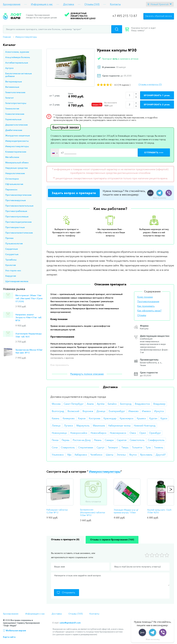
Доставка (69, 4)
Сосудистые (12, 254)
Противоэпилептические (19, 233)
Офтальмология (14, 184)
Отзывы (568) (92, 4)
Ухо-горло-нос (13, 270)
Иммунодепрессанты (17, 141)
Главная (7, 37)
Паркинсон (11, 189)
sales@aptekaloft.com (70, 623)
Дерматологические (16, 125)
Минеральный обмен (17, 162)
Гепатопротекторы (16, 103)
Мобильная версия (16, 631)
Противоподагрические (18, 222)
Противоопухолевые (17, 216)
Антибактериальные (17, 63)
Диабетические (14, 130)
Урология (10, 265)
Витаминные (12, 87)
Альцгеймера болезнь (18, 57)
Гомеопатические (15, 114)
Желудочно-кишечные (18, 135)
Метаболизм (12, 157)
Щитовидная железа (17, 281)
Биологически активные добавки (19, 75)
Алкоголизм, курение (17, 52)
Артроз (9, 68)
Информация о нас (42, 4)
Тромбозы (11, 260)
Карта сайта (9, 637)
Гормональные (13, 119)
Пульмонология (14, 243)
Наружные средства (16, 168)
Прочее (9, 238)
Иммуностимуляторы (26, 37)
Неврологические (15, 173)
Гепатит (10, 98)
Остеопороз (12, 179)
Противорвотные (15, 227)
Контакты (115, 4)
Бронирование (12, 4)
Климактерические (16, 152)
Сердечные (12, 249)
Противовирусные (16, 200)
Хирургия (11, 276)
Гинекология (12, 108)
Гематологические (15, 92)
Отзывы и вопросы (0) (150, 84)
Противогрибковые (16, 211)
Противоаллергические (18, 195)
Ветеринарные (14, 81)
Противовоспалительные (19, 206)
